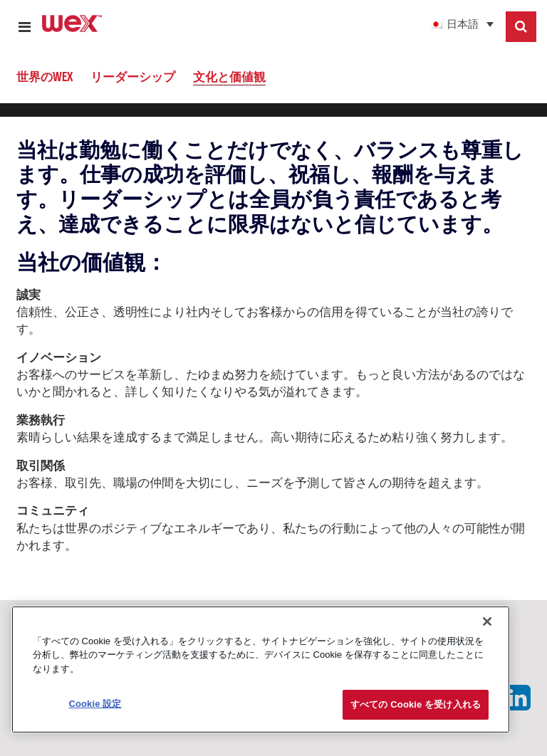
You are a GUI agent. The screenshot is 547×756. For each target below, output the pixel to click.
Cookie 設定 (95, 704)
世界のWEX (45, 77)
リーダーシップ (133, 77)
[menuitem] (440, 25)
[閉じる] (487, 621)
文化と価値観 (229, 77)
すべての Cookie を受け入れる (416, 704)
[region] (261, 670)
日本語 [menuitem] (463, 25)
